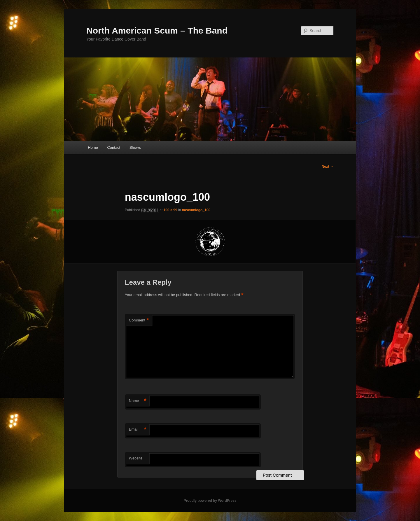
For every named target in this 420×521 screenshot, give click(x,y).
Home (93, 147)
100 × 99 (170, 210)
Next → (328, 167)
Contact (114, 147)
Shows (135, 147)
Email (138, 430)
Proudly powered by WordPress (210, 501)
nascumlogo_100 (196, 210)
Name (138, 401)
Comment (139, 320)
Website (136, 458)
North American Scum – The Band (157, 30)
